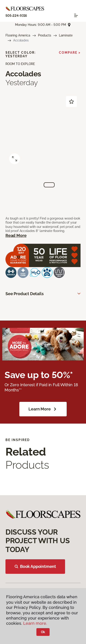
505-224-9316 (16, 16)
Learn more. (35, 623)
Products (45, 35)
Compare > (70, 53)
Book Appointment (35, 566)
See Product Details (25, 294)
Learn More (43, 409)
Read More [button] (16, 235)
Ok (43, 632)
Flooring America (18, 35)
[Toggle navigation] (76, 15)
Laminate (66, 35)
